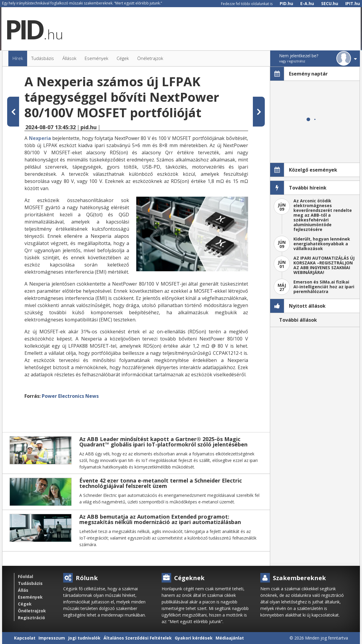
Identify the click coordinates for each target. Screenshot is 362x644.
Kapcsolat (25, 638)
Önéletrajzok (32, 611)
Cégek (25, 604)
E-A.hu (307, 3)
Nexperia (40, 138)
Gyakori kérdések (194, 638)
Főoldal (25, 576)
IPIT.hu (353, 3)
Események (30, 597)
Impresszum (52, 638)
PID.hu (286, 3)
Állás (23, 590)
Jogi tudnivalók (84, 638)
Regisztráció (31, 618)
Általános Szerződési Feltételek (138, 638)
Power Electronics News (70, 396)
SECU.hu (330, 3)
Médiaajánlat (230, 638)
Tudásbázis (30, 583)
